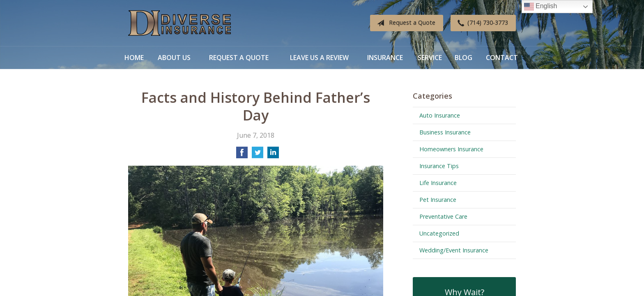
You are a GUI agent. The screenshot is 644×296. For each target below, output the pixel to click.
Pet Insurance (438, 200)
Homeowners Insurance (451, 149)
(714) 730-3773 (481, 23)
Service (430, 58)
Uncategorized (439, 233)
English (541, 7)
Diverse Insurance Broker (179, 23)
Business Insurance (445, 132)
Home (134, 58)
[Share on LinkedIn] (273, 155)
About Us (174, 58)
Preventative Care (443, 216)
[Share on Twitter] (258, 155)
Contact (502, 58)
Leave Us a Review (319, 58)
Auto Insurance (440, 115)
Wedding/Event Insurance (454, 250)
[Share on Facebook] (242, 155)
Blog (463, 58)
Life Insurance (438, 183)
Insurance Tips (439, 166)
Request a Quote (405, 23)
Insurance (385, 58)
